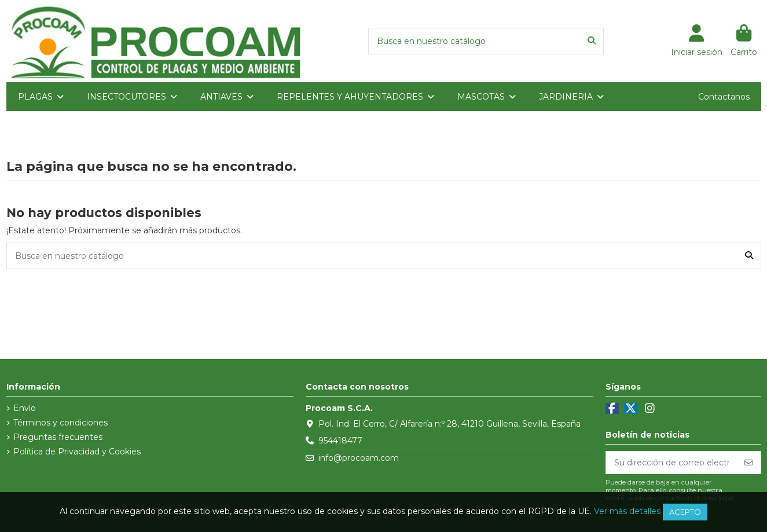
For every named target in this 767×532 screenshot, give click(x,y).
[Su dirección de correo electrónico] (671, 463)
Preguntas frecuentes (58, 437)
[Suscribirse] (748, 463)
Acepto (685, 512)
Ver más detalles (627, 511)
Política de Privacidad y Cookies (77, 452)
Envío (25, 408)
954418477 (340, 441)
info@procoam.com (359, 458)
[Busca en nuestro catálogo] (592, 41)
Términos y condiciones (60, 423)
